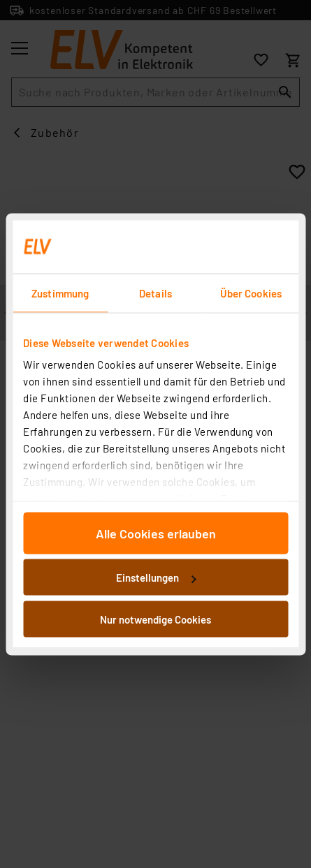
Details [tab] (155, 293)
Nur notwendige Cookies (155, 619)
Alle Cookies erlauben (156, 533)
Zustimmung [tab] (60, 293)
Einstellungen (156, 578)
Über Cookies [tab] (251, 293)
